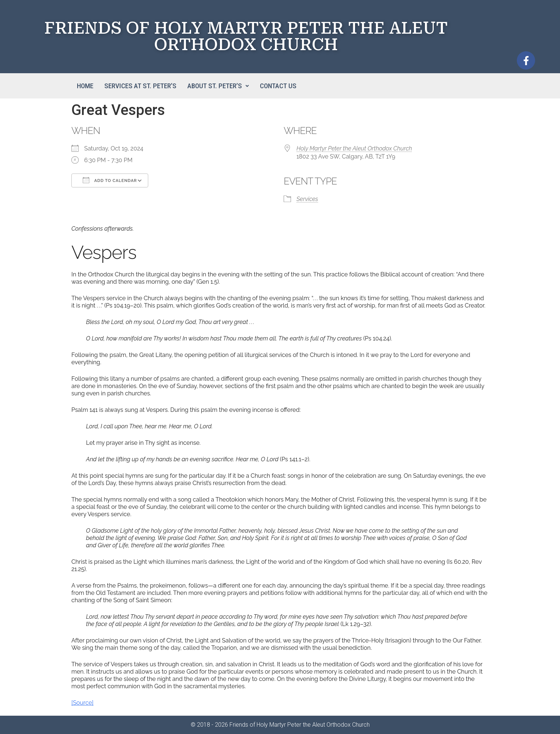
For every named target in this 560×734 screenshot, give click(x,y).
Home (85, 86)
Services (307, 199)
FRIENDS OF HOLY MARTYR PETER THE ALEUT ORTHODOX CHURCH (246, 36)
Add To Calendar (110, 180)
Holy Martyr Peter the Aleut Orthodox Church (354, 148)
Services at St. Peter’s (140, 86)
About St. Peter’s (218, 86)
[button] (218, 86)
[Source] (82, 703)
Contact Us (278, 86)
